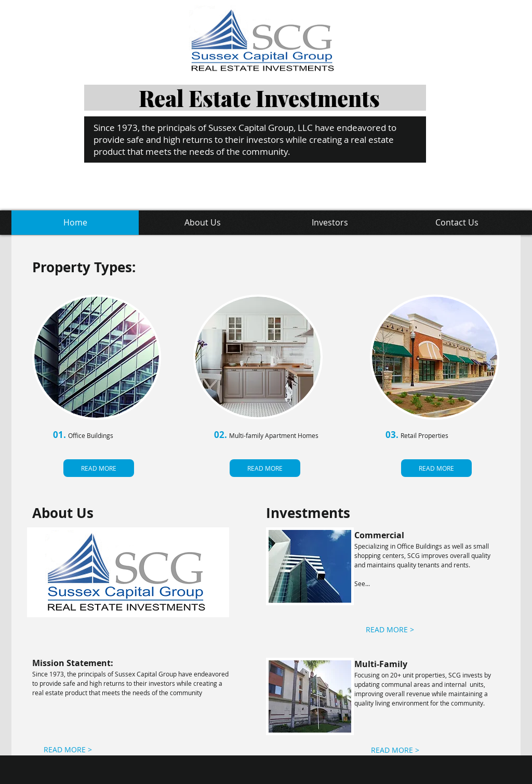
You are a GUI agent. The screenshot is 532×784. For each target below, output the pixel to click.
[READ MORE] (99, 468)
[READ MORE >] (390, 630)
